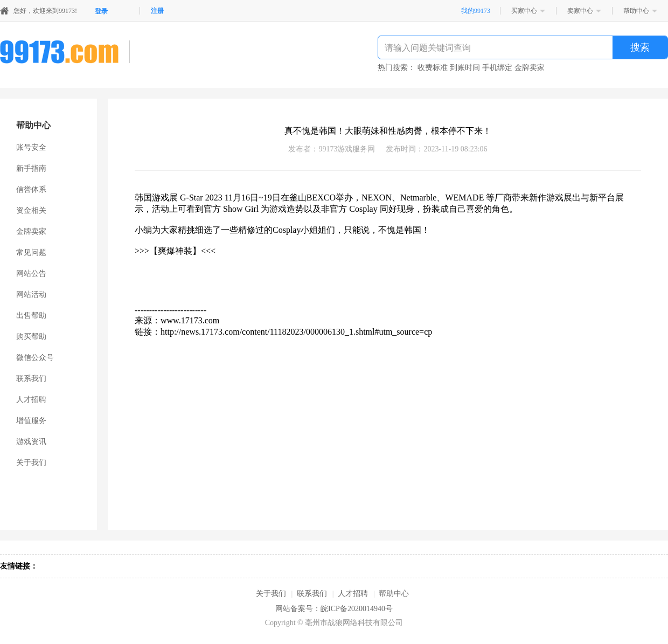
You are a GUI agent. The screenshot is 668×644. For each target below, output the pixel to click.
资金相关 (31, 210)
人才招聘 (31, 400)
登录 (101, 11)
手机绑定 (497, 68)
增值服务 (31, 421)
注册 (157, 11)
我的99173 (476, 11)
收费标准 (433, 68)
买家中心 (524, 11)
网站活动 (31, 295)
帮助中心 (636, 11)
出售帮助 (31, 316)
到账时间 (465, 68)
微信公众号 (35, 358)
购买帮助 (31, 337)
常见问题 (31, 252)
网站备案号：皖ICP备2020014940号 (334, 609)
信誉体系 (31, 189)
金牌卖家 (530, 68)
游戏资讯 (31, 442)
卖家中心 (580, 11)
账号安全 (31, 147)
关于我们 (31, 463)
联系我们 (31, 379)
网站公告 (31, 273)
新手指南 (31, 168)
